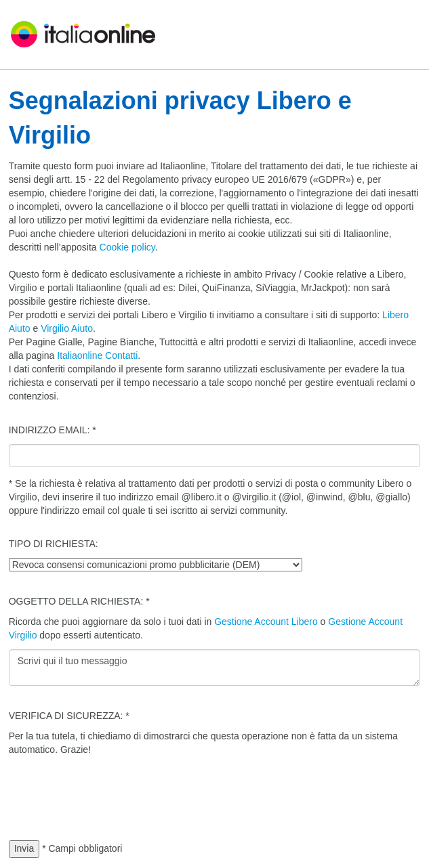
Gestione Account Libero (266, 622)
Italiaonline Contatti (97, 355)
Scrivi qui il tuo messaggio (215, 668)
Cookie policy (127, 247)
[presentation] (112, 790)
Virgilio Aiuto (67, 328)
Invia (24, 848)
